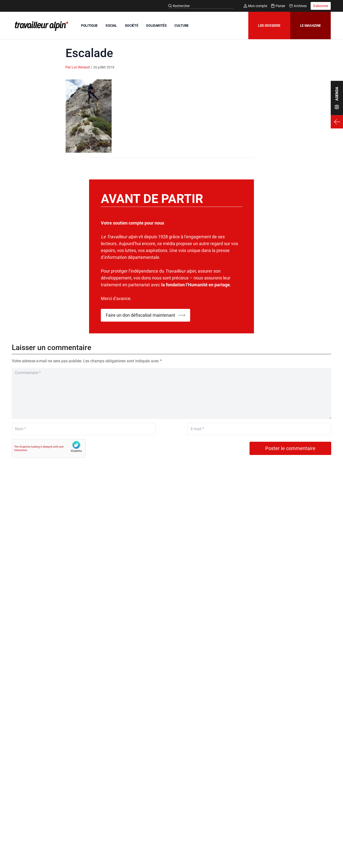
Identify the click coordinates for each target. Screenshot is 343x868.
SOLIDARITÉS (156, 25)
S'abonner (321, 6)
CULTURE (182, 25)
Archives (298, 6)
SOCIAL (111, 25)
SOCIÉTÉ (132, 25)
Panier (278, 6)
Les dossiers (269, 25)
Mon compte (255, 6)
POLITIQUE (89, 25)
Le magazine (310, 25)
